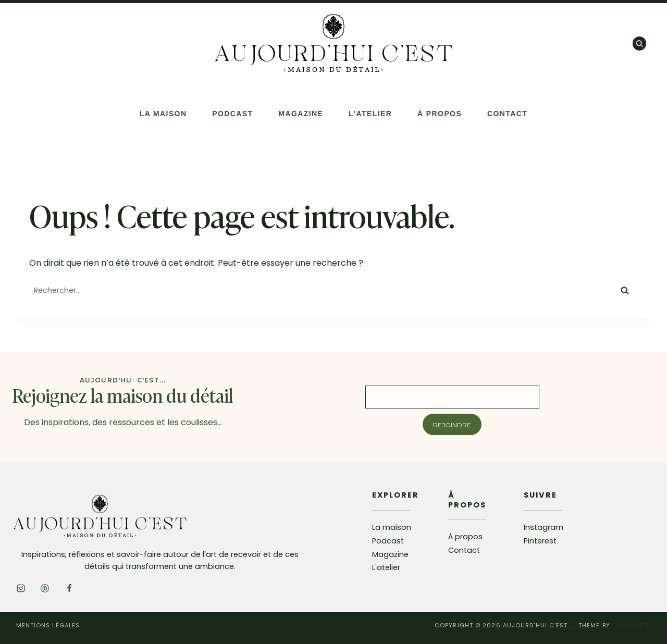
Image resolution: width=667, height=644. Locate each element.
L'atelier (386, 567)
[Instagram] (21, 588)
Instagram (544, 527)
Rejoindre (452, 425)
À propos (440, 114)
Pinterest (540, 541)
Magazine (301, 114)
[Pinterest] (45, 588)
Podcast (232, 114)
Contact (507, 114)
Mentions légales (48, 625)
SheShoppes (633, 625)
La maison (392, 527)
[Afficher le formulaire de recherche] (639, 43)
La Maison (163, 114)
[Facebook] (69, 588)
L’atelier (370, 114)
